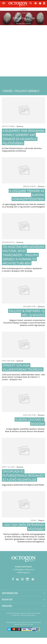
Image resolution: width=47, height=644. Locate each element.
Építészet (20, 126)
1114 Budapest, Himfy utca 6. (24, 570)
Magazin (41, 520)
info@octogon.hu (24, 572)
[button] (31, 4)
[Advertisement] (23, 52)
